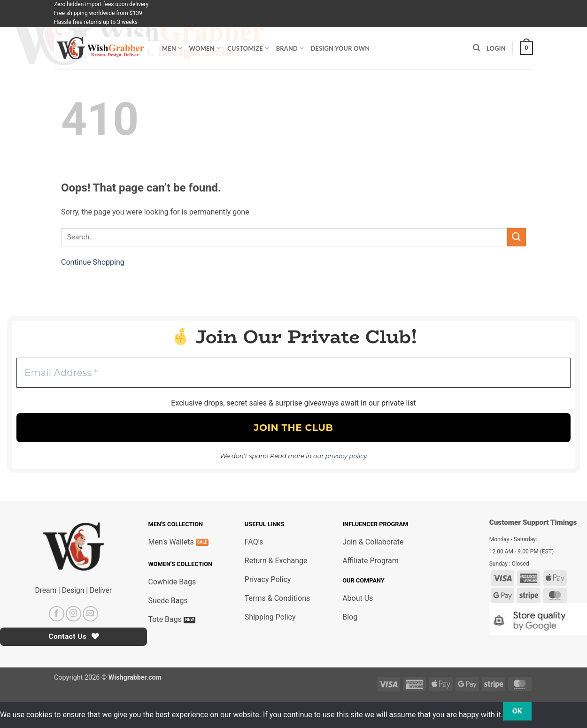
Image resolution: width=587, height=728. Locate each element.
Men (172, 48)
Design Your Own (340, 48)
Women (205, 48)
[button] (526, 48)
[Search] (476, 48)
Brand (290, 48)
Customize (248, 48)
